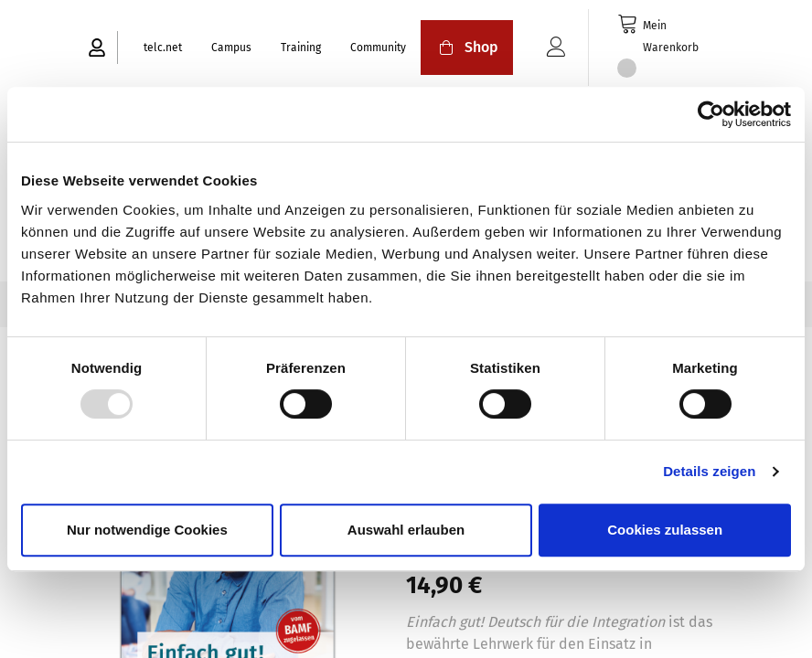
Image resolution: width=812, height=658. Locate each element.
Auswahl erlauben (406, 530)
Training (301, 48)
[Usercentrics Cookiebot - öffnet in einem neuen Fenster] (711, 114)
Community (378, 48)
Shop (467, 47)
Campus (231, 48)
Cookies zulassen (665, 530)
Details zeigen (709, 471)
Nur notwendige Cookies (147, 530)
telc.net (163, 48)
